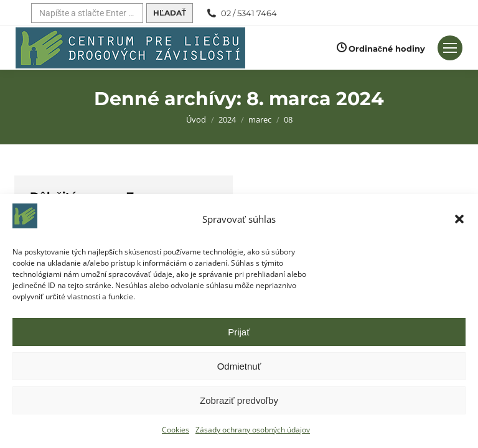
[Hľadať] (87, 13)
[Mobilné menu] (450, 48)
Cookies (176, 430)
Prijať (239, 332)
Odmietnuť (239, 366)
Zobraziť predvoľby (239, 400)
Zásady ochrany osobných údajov (253, 430)
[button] (459, 219)
